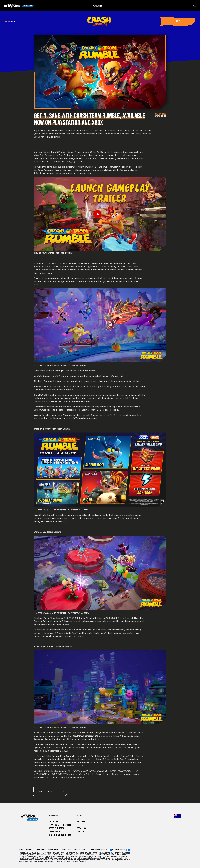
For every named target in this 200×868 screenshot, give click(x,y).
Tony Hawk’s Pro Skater (60, 825)
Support (29, 850)
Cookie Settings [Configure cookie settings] (80, 850)
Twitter (48, 739)
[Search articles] (195, 6)
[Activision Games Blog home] (30, 818)
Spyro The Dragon (57, 828)
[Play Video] (100, 214)
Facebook (57, 739)
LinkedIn (80, 832)
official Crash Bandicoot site (85, 736)
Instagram (39, 739)
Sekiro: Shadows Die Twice (61, 835)
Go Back (10, 21)
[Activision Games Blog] (19, 6)
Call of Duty (55, 822)
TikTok (70, 739)
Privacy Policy (53, 850)
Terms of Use (40, 850)
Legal (21, 850)
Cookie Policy (67, 850)
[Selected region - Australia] (177, 816)
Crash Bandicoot (57, 832)
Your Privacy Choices (99, 850)
